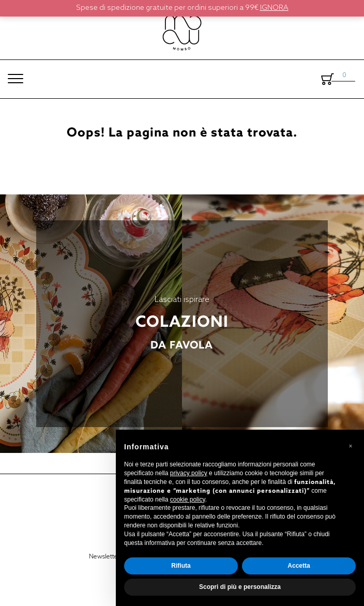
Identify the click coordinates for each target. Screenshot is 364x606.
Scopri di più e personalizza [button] (240, 587)
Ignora (274, 8)
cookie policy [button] (188, 499)
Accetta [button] (299, 566)
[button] (351, 446)
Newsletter (104, 557)
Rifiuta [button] (181, 566)
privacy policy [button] (189, 473)
